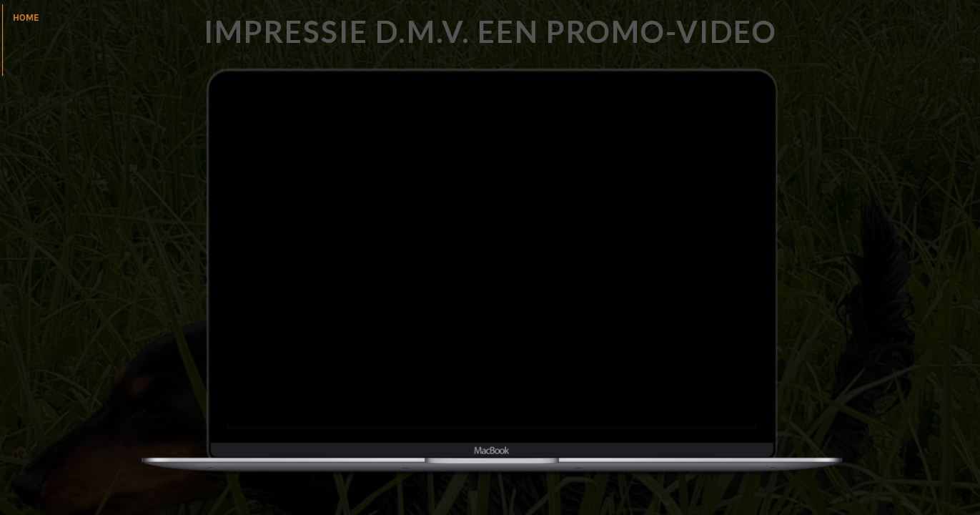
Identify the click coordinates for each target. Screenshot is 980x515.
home (26, 18)
